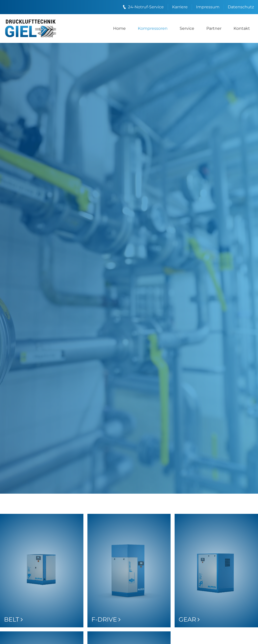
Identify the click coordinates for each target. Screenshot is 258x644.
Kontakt (242, 28)
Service (187, 28)
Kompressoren (153, 28)
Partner (214, 28)
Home (119, 28)
